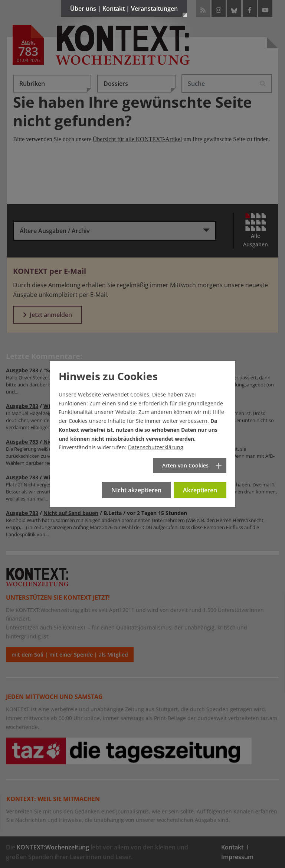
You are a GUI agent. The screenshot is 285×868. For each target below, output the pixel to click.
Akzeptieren (200, 490)
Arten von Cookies (185, 465)
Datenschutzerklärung (156, 447)
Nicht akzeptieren (136, 490)
